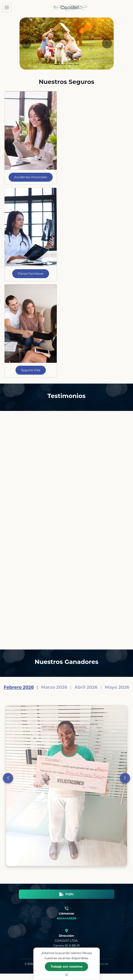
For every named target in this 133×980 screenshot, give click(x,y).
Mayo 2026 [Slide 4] (117, 687)
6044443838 (66, 918)
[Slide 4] (76, 64)
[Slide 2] (63, 64)
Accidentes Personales (31, 177)
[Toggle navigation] (7, 7)
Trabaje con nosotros (66, 967)
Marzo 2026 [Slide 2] (54, 687)
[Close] (67, 975)
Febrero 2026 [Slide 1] (19, 687)
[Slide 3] (70, 64)
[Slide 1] (57, 64)
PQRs (66, 894)
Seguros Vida (31, 370)
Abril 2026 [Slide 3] (86, 687)
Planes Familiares (31, 274)
